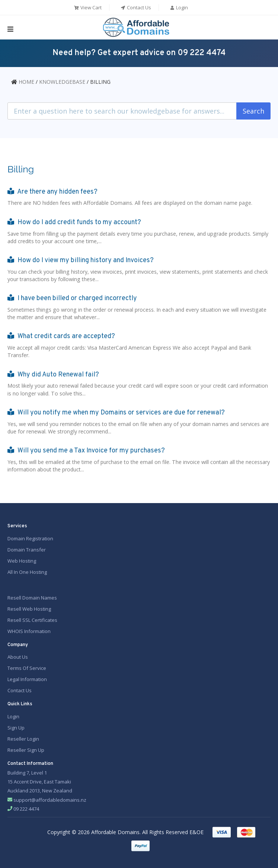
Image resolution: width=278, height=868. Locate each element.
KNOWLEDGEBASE (62, 82)
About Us (18, 656)
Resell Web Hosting (29, 608)
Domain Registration (30, 537)
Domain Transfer (27, 548)
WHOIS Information (29, 630)
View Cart (87, 7)
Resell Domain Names (32, 597)
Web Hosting (22, 559)
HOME (26, 82)
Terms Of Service (27, 667)
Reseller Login (23, 737)
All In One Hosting (27, 570)
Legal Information (27, 678)
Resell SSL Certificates (32, 619)
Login (179, 7)
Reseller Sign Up (26, 748)
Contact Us (136, 7)
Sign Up (16, 726)
